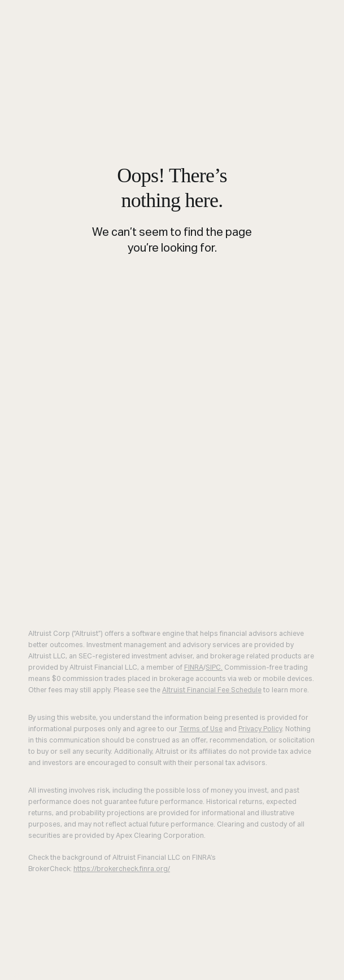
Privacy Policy (260, 729)
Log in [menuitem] (16, 972)
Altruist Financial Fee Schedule (212, 691)
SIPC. (214, 668)
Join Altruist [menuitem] (100, 972)
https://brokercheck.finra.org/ (122, 869)
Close (12, 959)
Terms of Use (201, 729)
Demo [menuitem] (50, 972)
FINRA (194, 668)
